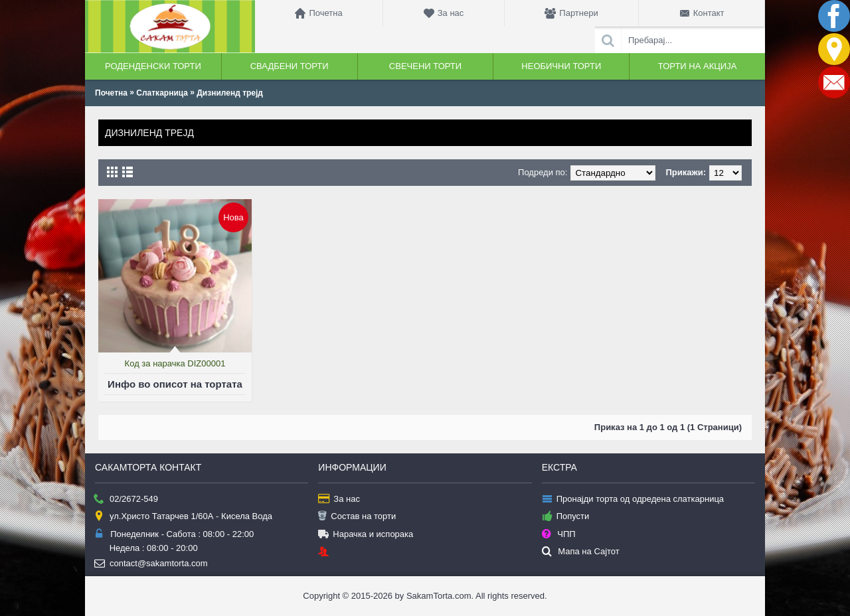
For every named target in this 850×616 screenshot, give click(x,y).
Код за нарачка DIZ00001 (175, 363)
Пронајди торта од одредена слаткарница (633, 500)
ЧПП (559, 535)
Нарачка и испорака (366, 535)
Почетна (111, 93)
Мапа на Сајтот (581, 552)
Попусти (566, 517)
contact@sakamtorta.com (151, 564)
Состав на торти (357, 517)
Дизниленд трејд (230, 93)
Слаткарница (162, 93)
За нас (339, 500)
